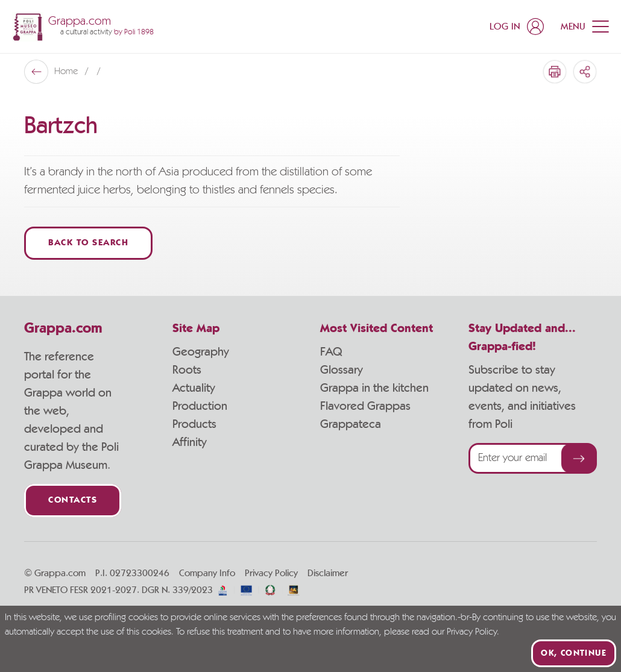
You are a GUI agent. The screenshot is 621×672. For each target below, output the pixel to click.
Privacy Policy (271, 573)
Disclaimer (328, 573)
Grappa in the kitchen (374, 388)
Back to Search (88, 243)
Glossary (342, 370)
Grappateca (351, 424)
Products (194, 424)
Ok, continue (574, 653)
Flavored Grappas (365, 406)
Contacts (73, 501)
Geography (201, 352)
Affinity (190, 442)
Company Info (207, 573)
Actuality (194, 388)
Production (200, 406)
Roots (187, 370)
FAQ (331, 352)
